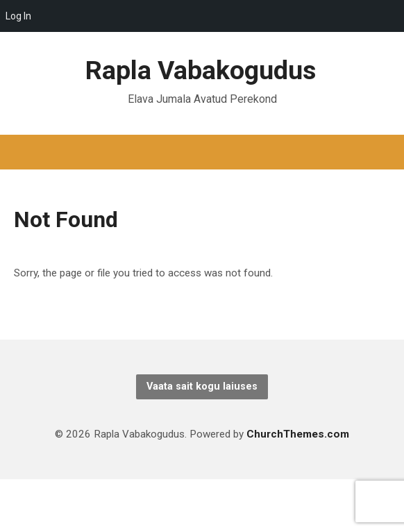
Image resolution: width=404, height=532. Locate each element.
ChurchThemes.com (298, 434)
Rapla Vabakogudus (201, 70)
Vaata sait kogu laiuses (202, 386)
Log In (18, 16)
